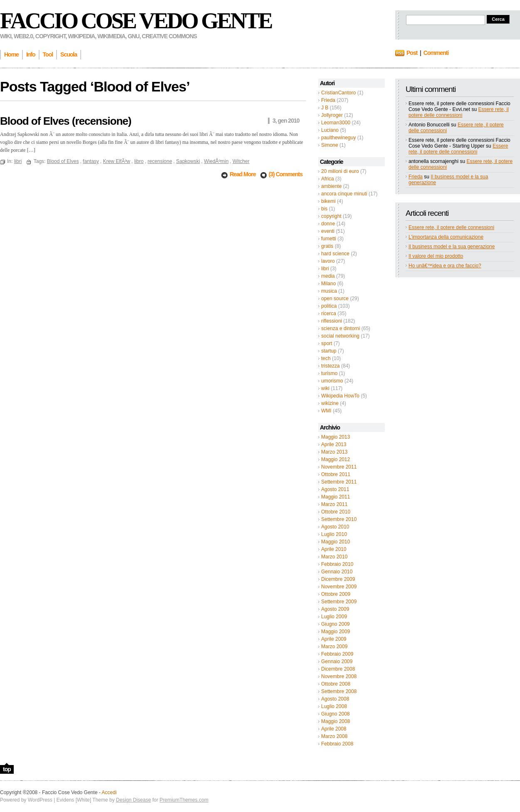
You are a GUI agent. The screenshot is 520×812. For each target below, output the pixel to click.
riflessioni (332, 321)
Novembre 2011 (339, 467)
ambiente (331, 186)
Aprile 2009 (334, 639)
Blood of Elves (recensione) (66, 121)
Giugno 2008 (336, 714)
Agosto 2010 (335, 527)
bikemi (328, 201)
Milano (328, 284)
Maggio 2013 (336, 437)
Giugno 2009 (336, 624)
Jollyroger (332, 115)
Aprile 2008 (334, 729)
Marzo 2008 (334, 736)
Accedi (109, 792)
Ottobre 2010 (336, 512)
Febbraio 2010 (337, 564)
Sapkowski (188, 161)
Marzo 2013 (334, 452)
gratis (327, 246)
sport (327, 343)
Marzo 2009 (334, 647)
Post (412, 53)
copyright (331, 216)
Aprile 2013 (334, 444)
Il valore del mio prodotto (436, 256)
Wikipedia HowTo (340, 396)
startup (329, 351)
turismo (329, 373)
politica (329, 306)
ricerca (329, 313)
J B (325, 108)
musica (329, 291)
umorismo (332, 381)
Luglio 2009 (334, 617)
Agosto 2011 (335, 489)
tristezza (331, 366)
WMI (326, 411)
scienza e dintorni (340, 328)
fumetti (329, 239)
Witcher (241, 161)
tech (326, 358)
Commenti (436, 53)
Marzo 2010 (334, 557)
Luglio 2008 (334, 706)
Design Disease (134, 800)
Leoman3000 (336, 123)
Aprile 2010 (334, 549)
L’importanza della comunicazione (446, 237)
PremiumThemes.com (184, 800)
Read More (243, 174)
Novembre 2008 (339, 676)
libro (139, 161)
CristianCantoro (338, 93)
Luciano (330, 130)
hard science (335, 254)
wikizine (330, 403)
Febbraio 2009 (337, 654)
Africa (328, 179)
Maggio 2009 (336, 632)
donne (328, 224)
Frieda (328, 100)
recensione (160, 161)
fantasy (91, 161)
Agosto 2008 (335, 699)
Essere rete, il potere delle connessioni (459, 112)
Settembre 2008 (339, 691)
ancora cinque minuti (344, 194)
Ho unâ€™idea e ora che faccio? (445, 266)
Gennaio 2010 (337, 572)
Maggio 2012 (336, 459)
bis (324, 209)
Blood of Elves (63, 161)
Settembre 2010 (339, 519)
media (328, 276)
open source (335, 299)
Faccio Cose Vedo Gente (136, 21)
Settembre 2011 (339, 482)
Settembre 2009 (339, 602)
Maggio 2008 (336, 721)
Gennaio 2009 (337, 661)
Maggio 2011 (336, 497)
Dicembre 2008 (338, 669)
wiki (325, 388)
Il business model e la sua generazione (452, 247)
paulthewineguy (338, 138)
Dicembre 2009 (338, 579)
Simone (330, 145)
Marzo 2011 (334, 504)
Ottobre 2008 (336, 684)
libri (325, 269)
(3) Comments (286, 174)
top (7, 769)
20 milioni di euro (340, 171)
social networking (340, 336)
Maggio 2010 (336, 542)
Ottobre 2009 (336, 594)
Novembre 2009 (339, 587)
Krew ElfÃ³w (116, 161)
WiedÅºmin (216, 161)
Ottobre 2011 (336, 474)
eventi (328, 231)
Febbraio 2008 (337, 744)
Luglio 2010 (334, 534)
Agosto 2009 (335, 609)
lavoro (328, 261)
